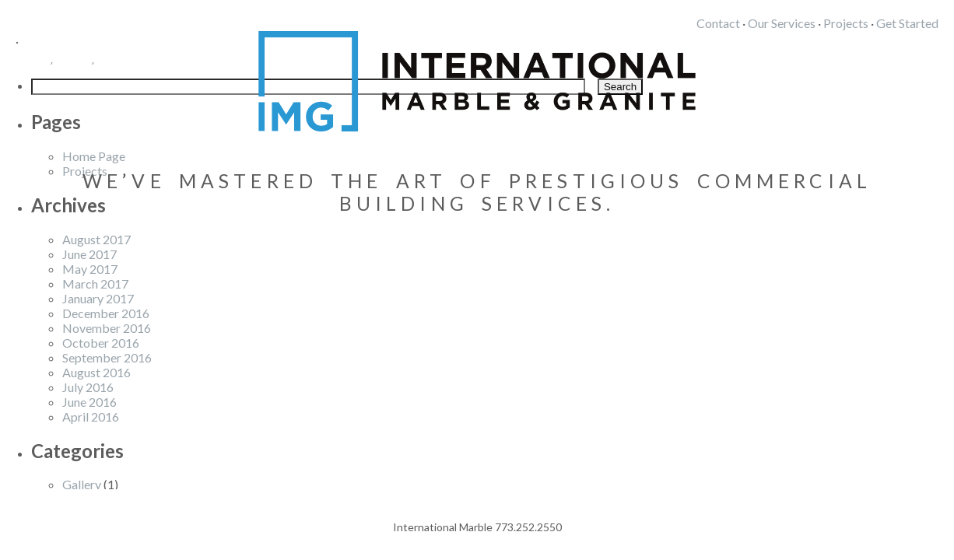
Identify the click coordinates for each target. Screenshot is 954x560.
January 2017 (98, 298)
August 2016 (96, 372)
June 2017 (89, 254)
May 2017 (90, 269)
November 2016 (107, 328)
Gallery (82, 484)
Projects (846, 23)
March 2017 (95, 283)
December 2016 (106, 313)
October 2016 (101, 343)
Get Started (907, 23)
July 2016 (88, 387)
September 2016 (107, 357)
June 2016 (89, 402)
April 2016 (91, 416)
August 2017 (96, 239)
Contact (718, 23)
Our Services (782, 23)
